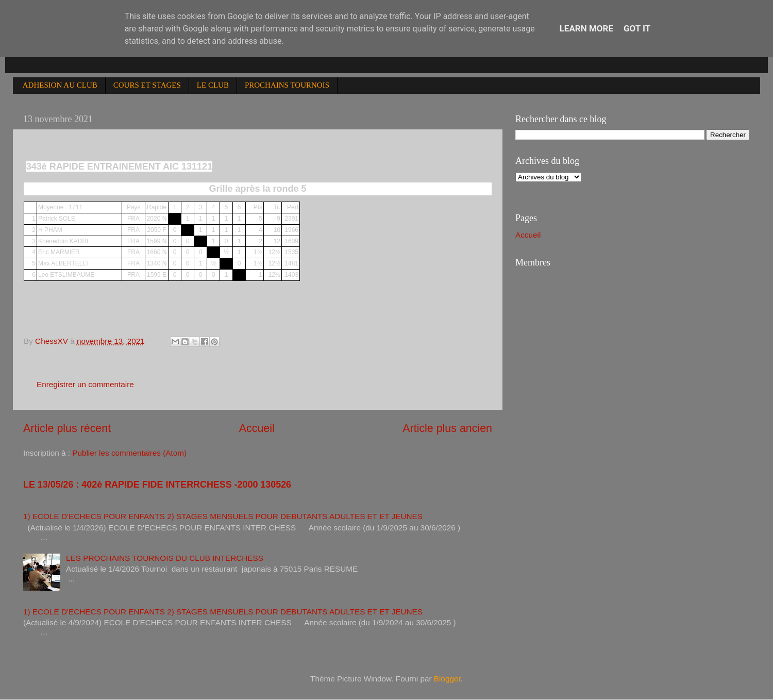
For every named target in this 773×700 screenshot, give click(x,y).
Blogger (447, 679)
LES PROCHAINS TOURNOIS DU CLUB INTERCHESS (165, 558)
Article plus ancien (447, 428)
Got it (637, 28)
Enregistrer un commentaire (85, 384)
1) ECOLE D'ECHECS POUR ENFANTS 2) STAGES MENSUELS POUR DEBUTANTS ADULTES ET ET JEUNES (223, 516)
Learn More (586, 28)
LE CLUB (213, 85)
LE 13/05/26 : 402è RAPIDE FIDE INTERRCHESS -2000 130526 (157, 485)
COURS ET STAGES (147, 85)
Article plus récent (67, 428)
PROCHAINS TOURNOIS (287, 85)
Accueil (257, 428)
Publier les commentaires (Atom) (129, 453)
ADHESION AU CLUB (60, 85)
